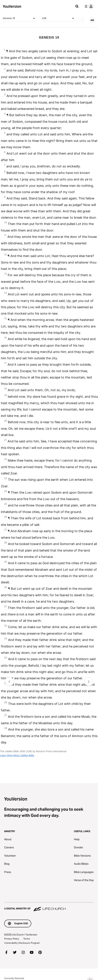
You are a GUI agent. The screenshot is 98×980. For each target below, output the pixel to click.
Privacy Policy (12, 939)
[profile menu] (89, 6)
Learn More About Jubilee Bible (17, 755)
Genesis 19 (19, 18)
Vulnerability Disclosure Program (22, 943)
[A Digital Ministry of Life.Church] (49, 907)
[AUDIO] (82, 20)
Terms (27, 939)
